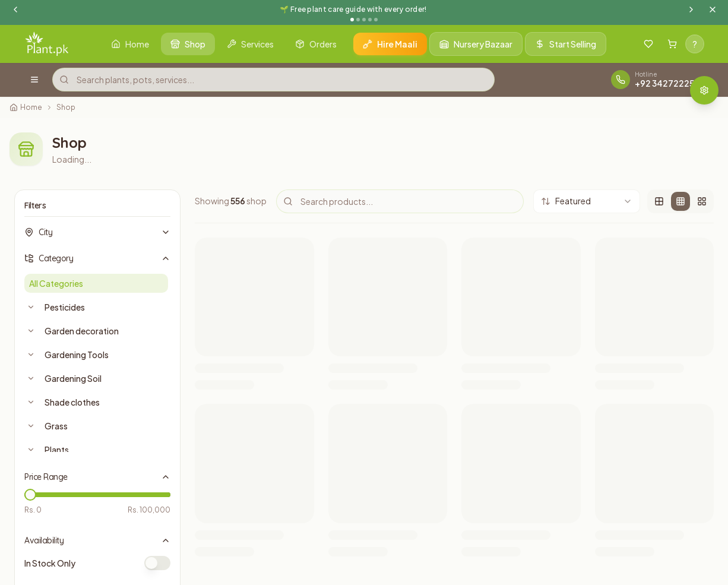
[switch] (157, 563)
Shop (66, 107)
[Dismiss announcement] (713, 10)
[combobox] (587, 201)
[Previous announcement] (15, 10)
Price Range (97, 477)
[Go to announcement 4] (370, 20)
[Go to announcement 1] (352, 20)
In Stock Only (50, 563)
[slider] (30, 495)
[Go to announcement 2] (358, 20)
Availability (97, 540)
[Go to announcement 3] (364, 20)
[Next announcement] (691, 10)
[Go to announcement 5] (376, 20)
